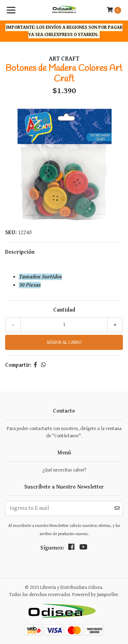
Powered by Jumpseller (95, 595)
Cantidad (64, 310)
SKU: (11, 233)
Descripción (20, 252)
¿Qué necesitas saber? (64, 470)
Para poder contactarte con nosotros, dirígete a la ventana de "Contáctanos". (64, 432)
